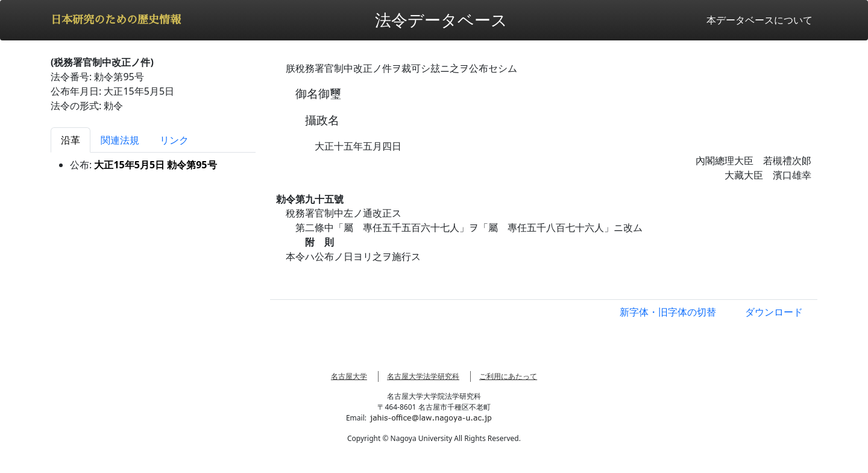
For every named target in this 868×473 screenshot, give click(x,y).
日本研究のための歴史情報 (116, 20)
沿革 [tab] (71, 140)
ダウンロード (774, 312)
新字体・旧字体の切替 (668, 312)
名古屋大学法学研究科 (423, 376)
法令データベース (441, 20)
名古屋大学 (349, 376)
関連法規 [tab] (120, 140)
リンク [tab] (174, 140)
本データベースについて (759, 20)
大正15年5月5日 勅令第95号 (155, 165)
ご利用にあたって (508, 376)
